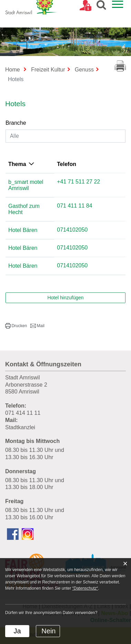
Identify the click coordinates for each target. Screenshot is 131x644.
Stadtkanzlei (20, 415)
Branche (16, 123)
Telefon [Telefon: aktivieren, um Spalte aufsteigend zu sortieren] (85, 164)
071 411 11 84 (93, 199)
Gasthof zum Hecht (32, 200)
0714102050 (91, 217)
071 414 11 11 (23, 401)
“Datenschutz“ (85, 588)
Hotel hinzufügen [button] (65, 285)
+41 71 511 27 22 (97, 182)
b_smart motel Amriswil (37, 182)
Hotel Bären (23, 218)
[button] (16, 313)
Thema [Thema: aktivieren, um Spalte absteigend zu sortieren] (17, 164)
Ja (17, 631)
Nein (48, 631)
